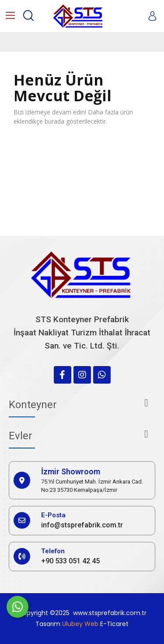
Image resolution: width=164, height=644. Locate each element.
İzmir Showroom (71, 471)
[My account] (152, 16)
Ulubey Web (80, 624)
